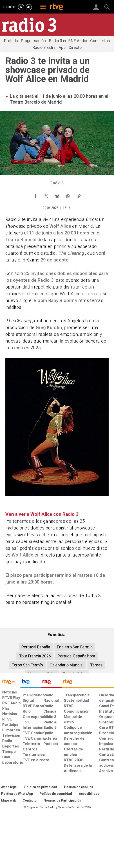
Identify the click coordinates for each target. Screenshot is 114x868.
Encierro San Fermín (75, 647)
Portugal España (36, 647)
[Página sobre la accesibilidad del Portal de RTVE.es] (89, 794)
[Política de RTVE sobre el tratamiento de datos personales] (41, 787)
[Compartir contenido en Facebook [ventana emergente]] (36, 195)
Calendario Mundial (67, 665)
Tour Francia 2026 (35, 656)
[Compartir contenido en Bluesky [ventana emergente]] (57, 195)
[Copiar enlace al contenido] (79, 195)
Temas (96, 665)
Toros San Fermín (27, 665)
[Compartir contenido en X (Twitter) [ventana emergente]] (46, 195)
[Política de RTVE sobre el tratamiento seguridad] (56, 794)
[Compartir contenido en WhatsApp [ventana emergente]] (68, 195)
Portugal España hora (76, 656)
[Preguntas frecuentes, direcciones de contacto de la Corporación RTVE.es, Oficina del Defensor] (30, 801)
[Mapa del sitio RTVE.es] (9, 801)
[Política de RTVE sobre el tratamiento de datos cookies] (79, 787)
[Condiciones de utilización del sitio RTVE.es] (9, 787)
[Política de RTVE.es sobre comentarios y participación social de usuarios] (62, 801)
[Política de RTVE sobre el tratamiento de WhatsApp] (17, 794)
